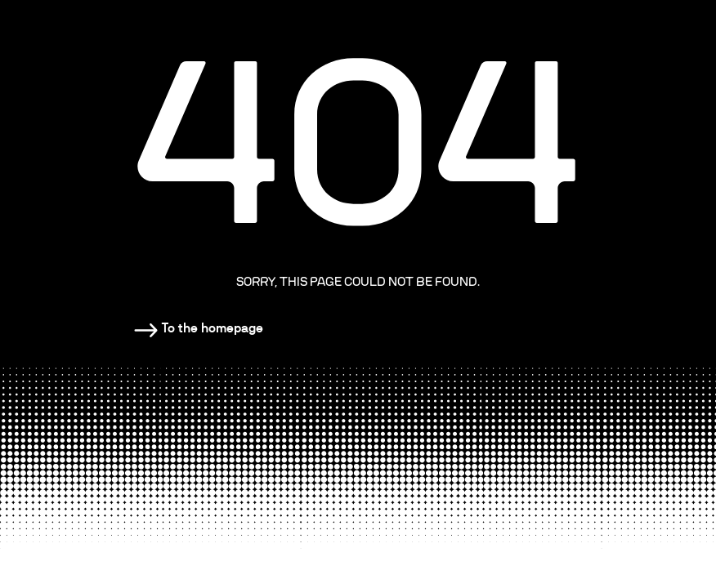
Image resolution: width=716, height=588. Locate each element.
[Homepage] (199, 328)
